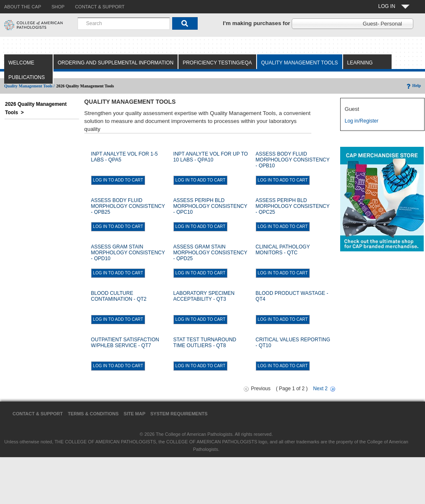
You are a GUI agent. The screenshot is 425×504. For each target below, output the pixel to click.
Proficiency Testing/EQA (217, 63)
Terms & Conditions (93, 414)
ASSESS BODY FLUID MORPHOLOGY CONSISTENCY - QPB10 (293, 160)
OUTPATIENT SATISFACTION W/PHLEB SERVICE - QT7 (125, 343)
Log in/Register (362, 121)
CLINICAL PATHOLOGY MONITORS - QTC (283, 250)
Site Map (135, 414)
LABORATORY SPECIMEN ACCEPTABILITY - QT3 (204, 296)
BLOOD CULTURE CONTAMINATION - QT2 (119, 296)
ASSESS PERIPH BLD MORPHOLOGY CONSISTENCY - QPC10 (210, 206)
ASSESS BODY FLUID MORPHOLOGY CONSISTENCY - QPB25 (128, 206)
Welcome (21, 63)
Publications (27, 77)
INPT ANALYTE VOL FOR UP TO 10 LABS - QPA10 (211, 157)
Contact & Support (38, 414)
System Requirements (179, 414)
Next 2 (320, 389)
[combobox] (124, 23)
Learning (360, 63)
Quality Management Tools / (29, 86)
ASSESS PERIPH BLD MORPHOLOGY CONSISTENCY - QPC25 (293, 206)
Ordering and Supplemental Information (116, 63)
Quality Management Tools (300, 63)
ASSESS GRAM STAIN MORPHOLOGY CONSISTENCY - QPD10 (128, 253)
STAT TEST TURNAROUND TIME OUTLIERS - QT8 (205, 343)
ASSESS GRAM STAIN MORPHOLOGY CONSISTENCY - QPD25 (210, 253)
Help (413, 86)
